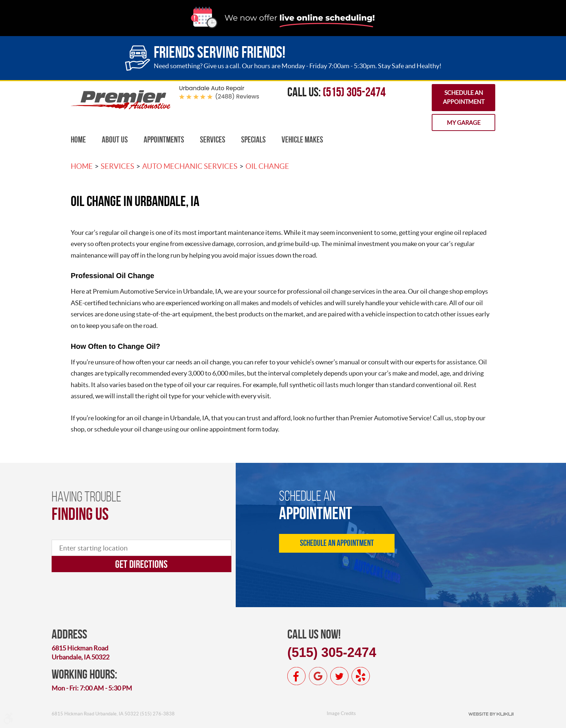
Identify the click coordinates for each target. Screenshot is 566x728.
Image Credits (341, 713)
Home (78, 140)
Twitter (339, 676)
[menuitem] (78, 140)
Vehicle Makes (302, 140)
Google (318, 676)
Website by (491, 714)
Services (213, 140)
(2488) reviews (237, 97)
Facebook (297, 676)
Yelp (361, 676)
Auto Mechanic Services (190, 166)
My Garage (464, 123)
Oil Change (267, 166)
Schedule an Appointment (464, 97)
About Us (115, 140)
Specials (253, 140)
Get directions (141, 564)
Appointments (164, 140)
